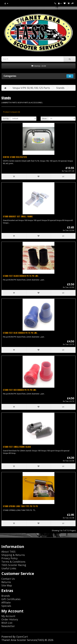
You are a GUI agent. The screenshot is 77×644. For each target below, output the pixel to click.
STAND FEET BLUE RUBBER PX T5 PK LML (20, 333)
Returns (6, 582)
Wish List (7, 623)
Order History (10, 619)
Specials (6, 606)
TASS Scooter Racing (14, 565)
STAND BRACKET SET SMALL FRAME (18, 217)
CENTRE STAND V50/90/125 (15, 157)
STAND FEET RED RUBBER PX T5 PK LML (20, 390)
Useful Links (9, 568)
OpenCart (22, 637)
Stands (60, 88)
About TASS (8, 552)
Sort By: (6, 119)
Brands (6, 596)
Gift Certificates (11, 599)
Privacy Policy (9, 558)
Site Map (7, 585)
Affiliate (6, 602)
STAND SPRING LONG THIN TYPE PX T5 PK (20, 506)
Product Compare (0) (12, 112)
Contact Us (8, 579)
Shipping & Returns (13, 555)
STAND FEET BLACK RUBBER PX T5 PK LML (21, 276)
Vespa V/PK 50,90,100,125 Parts (31, 88)
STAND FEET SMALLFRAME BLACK (17, 447)
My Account (8, 616)
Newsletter (8, 626)
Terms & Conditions (13, 562)
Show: (44, 119)
